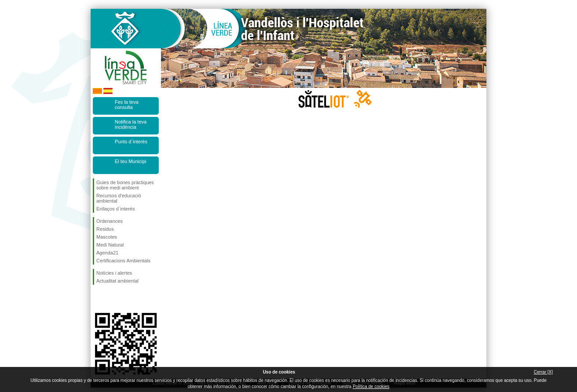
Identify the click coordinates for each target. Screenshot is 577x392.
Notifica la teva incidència (131, 124)
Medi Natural (110, 245)
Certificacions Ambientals (123, 261)
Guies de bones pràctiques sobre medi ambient (125, 185)
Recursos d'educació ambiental (119, 198)
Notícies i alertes (114, 273)
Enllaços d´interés (115, 209)
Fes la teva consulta (127, 105)
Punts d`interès (131, 142)
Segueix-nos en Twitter (113, 299)
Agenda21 (107, 253)
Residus (105, 229)
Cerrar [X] (543, 372)
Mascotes (107, 237)
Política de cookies (371, 387)
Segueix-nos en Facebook (98, 299)
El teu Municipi (131, 161)
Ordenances (110, 221)
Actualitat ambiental (117, 281)
